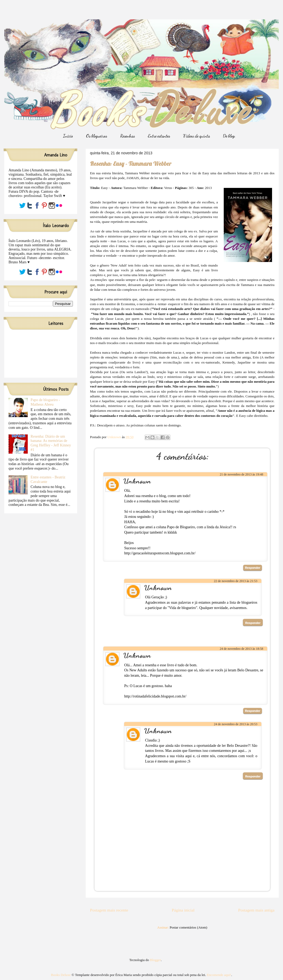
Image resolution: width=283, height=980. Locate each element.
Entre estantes (159, 136)
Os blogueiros (97, 136)
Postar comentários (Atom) (188, 927)
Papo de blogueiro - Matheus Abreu (45, 402)
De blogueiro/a (234, 136)
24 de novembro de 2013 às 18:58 (241, 649)
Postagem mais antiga (256, 910)
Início (68, 136)
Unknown (137, 481)
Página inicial (183, 910)
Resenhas (127, 136)
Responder (252, 568)
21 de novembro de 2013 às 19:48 (241, 474)
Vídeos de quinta (196, 136)
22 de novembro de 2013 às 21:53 (236, 581)
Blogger (155, 960)
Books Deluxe (61, 975)
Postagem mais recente (109, 910)
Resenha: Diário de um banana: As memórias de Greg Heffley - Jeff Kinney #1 (51, 443)
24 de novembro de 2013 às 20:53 (236, 724)
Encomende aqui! (219, 975)
